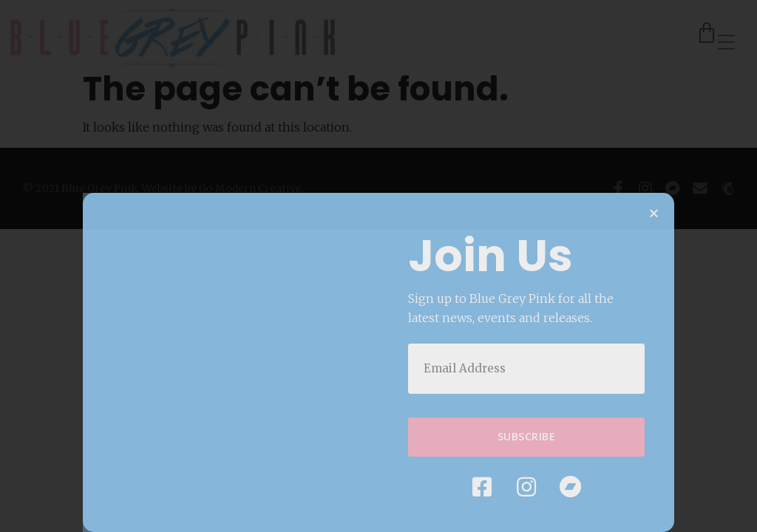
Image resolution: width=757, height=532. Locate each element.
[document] (378, 266)
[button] (654, 216)
